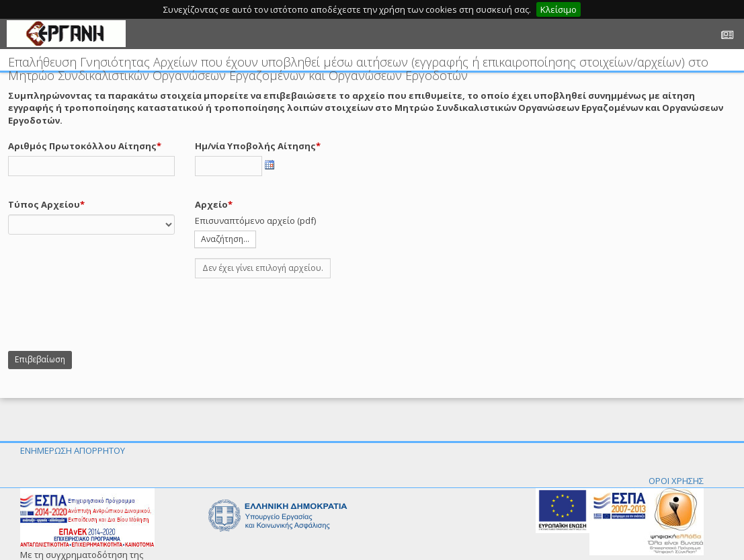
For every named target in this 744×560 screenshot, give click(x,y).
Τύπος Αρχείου (44, 204)
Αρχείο (211, 204)
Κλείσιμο (559, 9)
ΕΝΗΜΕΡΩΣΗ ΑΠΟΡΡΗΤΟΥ (73, 450)
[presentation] (110, 315)
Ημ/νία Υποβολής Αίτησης (255, 146)
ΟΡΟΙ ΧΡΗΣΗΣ (676, 481)
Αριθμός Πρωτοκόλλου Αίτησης (82, 146)
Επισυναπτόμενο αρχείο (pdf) (255, 221)
